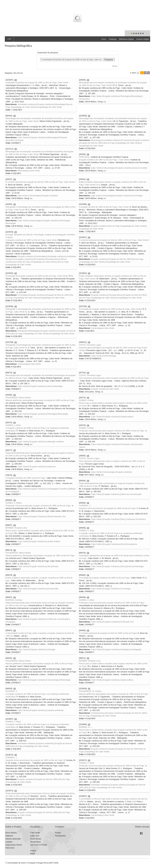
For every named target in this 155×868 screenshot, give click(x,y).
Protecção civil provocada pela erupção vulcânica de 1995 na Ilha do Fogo (111, 766)
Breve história (11, 833)
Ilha (49, 386)
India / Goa (35, 836)
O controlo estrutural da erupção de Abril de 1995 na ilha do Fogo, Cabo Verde (40, 182)
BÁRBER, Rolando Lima (16, 528)
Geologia (51, 649)
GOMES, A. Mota (13, 425)
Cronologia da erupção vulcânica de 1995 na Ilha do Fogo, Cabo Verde (37, 276)
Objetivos (9, 836)
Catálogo (113, 39)
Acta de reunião (140, 168)
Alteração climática (55, 442)
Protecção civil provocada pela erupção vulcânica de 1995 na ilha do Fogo (111, 431)
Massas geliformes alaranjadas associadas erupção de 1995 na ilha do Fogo (39, 664)
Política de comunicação (58, 619)
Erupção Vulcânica (38, 386)
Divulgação (10, 622)
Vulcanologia (109, 168)
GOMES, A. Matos (14, 503)
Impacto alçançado (13, 839)
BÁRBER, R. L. (86, 727)
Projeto (58, 833)
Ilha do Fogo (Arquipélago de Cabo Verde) (122, 143)
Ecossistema (131, 544)
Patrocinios (10, 848)
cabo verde (22, 196)
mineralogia (57, 386)
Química (129, 566)
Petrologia (125, 96)
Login (9, 39)
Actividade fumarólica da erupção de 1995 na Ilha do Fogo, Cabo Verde (37, 83)
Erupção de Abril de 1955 (91, 143)
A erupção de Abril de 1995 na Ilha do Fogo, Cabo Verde (104, 207)
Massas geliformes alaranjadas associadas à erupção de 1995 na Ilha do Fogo (113, 694)
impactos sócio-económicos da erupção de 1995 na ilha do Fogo (107, 508)
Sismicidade (41, 256)
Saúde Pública (54, 541)
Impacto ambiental (55, 710)
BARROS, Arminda (14, 600)
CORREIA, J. (85, 506)
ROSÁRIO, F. (11, 691)
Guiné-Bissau (36, 839)
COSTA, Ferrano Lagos (89, 458)
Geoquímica (84, 99)
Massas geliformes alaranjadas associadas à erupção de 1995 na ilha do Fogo (40, 400)
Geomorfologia (110, 356)
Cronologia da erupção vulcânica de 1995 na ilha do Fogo (104, 578)
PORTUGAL (84, 157)
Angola (33, 851)
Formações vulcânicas (24, 259)
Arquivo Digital (143, 39)
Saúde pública (127, 417)
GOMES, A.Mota (86, 400)
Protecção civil (127, 444)
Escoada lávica (53, 259)
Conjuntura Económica (136, 519)
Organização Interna (14, 845)
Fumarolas (127, 140)
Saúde (112, 749)
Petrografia (22, 331)
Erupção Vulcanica (38, 489)
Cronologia (138, 196)
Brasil (33, 854)
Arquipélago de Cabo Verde (50, 107)
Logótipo (9, 842)
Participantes (60, 836)
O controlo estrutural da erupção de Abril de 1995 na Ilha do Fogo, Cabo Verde (113, 240)
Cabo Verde (96, 96)
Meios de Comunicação (131, 494)
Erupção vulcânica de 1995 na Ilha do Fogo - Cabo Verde (104, 160)
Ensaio (55, 566)
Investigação (136, 649)
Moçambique (35, 842)
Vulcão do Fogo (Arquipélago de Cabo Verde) (36, 262)
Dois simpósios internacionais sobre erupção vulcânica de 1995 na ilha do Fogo (114, 378)
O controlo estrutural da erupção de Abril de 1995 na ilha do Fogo (108, 633)
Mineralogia (60, 104)
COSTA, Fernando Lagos (90, 345)
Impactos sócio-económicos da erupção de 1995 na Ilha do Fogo (34, 760)
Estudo (20, 140)
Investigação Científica (57, 489)
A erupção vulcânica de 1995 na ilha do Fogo (25, 478)
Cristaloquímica (98, 713)
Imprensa (51, 467)
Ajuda (115, 66)
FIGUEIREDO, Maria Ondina (18, 398)
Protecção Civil (59, 516)
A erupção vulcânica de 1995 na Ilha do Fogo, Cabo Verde (31, 240)
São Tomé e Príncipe (39, 845)
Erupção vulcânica (45, 104)
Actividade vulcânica (26, 104)
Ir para (133, 73)
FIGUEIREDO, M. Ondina (90, 691)
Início (104, 39)
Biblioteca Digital (126, 39)
